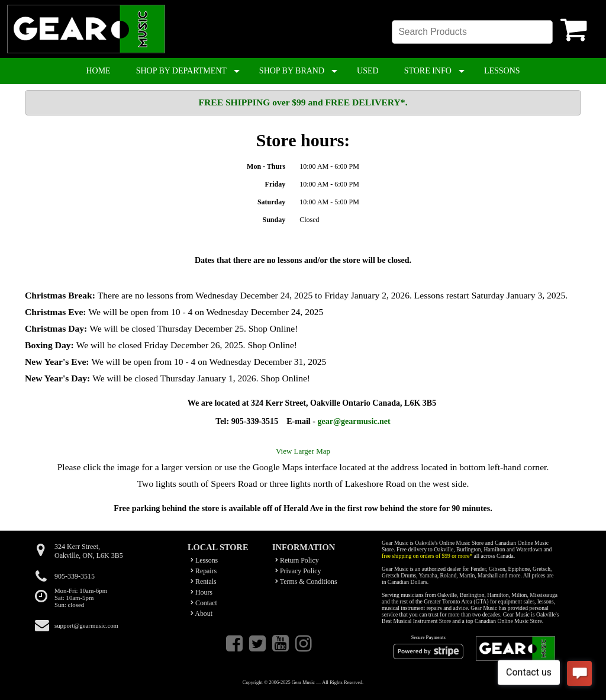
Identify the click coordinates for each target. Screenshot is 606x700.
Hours (202, 592)
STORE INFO (428, 71)
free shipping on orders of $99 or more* (427, 556)
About (202, 614)
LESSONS (502, 71)
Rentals (204, 582)
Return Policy (297, 560)
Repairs (204, 571)
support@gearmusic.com (86, 625)
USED (368, 71)
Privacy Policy (298, 571)
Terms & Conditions (306, 582)
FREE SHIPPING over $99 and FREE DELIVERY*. (303, 102)
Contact (204, 603)
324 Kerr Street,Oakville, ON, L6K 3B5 (89, 551)
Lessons (204, 560)
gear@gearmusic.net (354, 421)
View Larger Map (303, 451)
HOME (98, 71)
